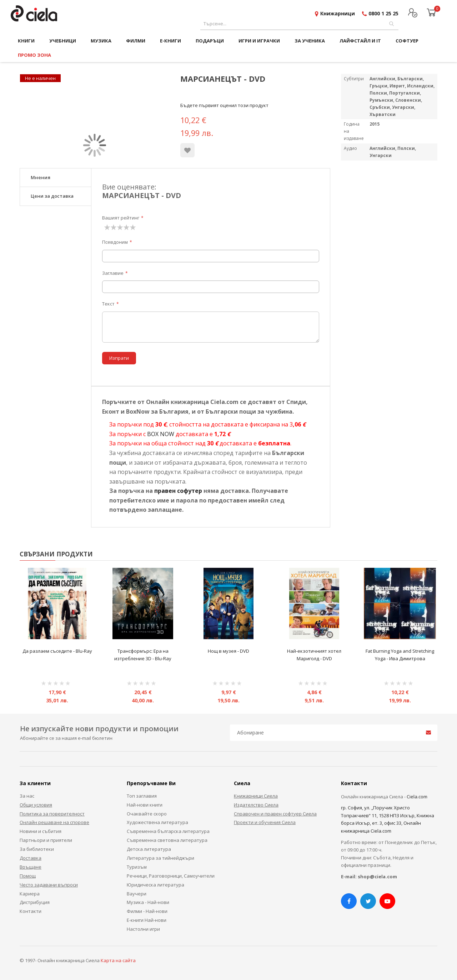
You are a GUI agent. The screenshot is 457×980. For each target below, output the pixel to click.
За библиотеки (37, 849)
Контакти (31, 911)
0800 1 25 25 (383, 13)
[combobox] (299, 24)
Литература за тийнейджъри (160, 858)
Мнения (41, 177)
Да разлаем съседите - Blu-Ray (57, 651)
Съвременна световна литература (167, 840)
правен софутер (178, 491)
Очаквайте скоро (147, 814)
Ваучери (137, 894)
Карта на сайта (118, 960)
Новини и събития (41, 831)
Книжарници (338, 13)
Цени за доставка (52, 196)
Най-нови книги (145, 805)
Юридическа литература (155, 885)
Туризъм (137, 867)
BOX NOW (161, 434)
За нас (27, 796)
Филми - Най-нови (147, 911)
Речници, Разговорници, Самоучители (171, 876)
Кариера (30, 894)
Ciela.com (417, 797)
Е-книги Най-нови (147, 920)
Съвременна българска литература (168, 831)
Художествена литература (157, 822)
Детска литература (149, 849)
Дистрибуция (35, 902)
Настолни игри (143, 929)
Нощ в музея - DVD (228, 651)
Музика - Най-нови (148, 902)
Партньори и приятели (46, 840)
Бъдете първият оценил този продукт (224, 105)
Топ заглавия (142, 796)
